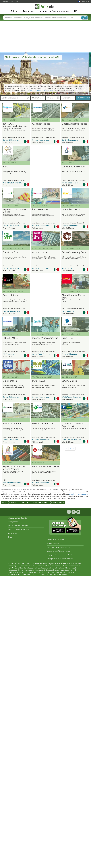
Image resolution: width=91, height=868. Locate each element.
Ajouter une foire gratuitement (55, 11)
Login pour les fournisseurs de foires (60, 559)
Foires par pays (13, 522)
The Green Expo (11, 252)
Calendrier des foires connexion (58, 551)
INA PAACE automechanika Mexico (15, 125)
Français (85, 2)
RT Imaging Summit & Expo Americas (73, 425)
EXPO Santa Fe (68, 311)
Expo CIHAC (68, 338)
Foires (15, 11)
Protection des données (55, 540)
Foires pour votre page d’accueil (58, 547)
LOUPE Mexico (69, 381)
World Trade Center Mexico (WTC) (17, 183)
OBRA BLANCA (10, 338)
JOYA (5, 167)
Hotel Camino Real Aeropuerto (75, 440)
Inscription (14, 2)
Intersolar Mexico (71, 209)
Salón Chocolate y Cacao (74, 252)
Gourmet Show (10, 295)
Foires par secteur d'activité (17, 518)
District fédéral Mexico (40, 502)
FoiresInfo (46, 7)
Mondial (14, 502)
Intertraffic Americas (13, 424)
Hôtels (77, 11)
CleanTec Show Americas (45, 338)
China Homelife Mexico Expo (74, 296)
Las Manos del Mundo (73, 167)
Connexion (5, 2)
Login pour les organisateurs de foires (61, 555)
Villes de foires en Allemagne (18, 526)
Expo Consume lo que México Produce (14, 468)
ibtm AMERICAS (40, 209)
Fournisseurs (29, 11)
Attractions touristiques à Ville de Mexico (40, 90)
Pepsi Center (67, 268)
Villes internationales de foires (18, 529)
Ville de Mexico (58, 502)
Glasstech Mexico (41, 124)
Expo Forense (10, 381)
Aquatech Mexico (41, 252)
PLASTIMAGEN (40, 381)
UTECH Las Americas (43, 424)
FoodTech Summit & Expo (45, 467)
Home (4, 502)
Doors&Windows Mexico (74, 124)
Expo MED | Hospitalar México (14, 211)
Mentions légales (53, 543)
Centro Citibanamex (11, 140)
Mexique (25, 502)
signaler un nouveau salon (79, 494)
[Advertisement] (46, 37)
